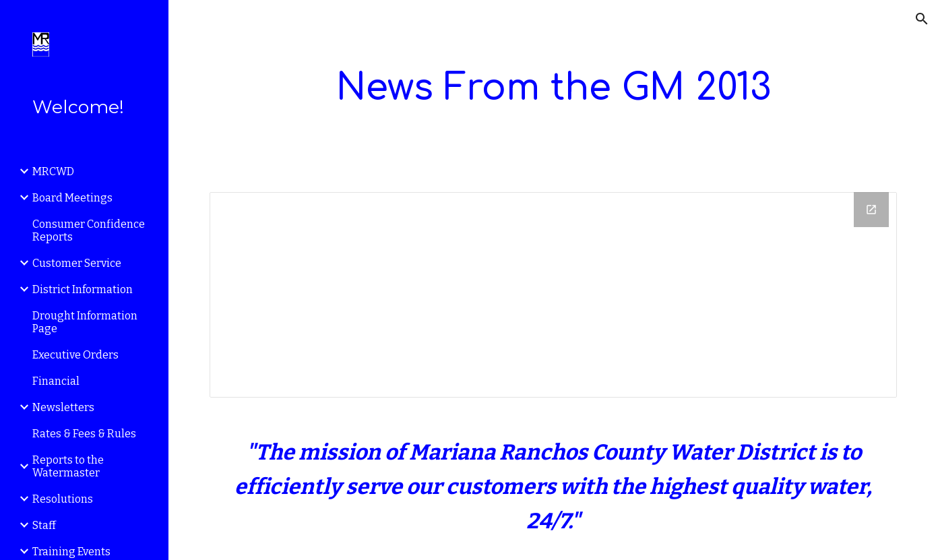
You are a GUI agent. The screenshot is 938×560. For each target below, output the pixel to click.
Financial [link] (56, 381)
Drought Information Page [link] (85, 322)
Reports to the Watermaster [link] (68, 466)
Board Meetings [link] (72, 198)
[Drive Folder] (553, 295)
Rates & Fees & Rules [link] (84, 434)
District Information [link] (83, 289)
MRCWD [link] (53, 172)
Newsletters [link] (63, 407)
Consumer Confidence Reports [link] (89, 230)
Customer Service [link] (77, 263)
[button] (922, 19)
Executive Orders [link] (75, 355)
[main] (553, 88)
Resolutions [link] (63, 499)
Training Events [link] (71, 552)
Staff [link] (44, 525)
